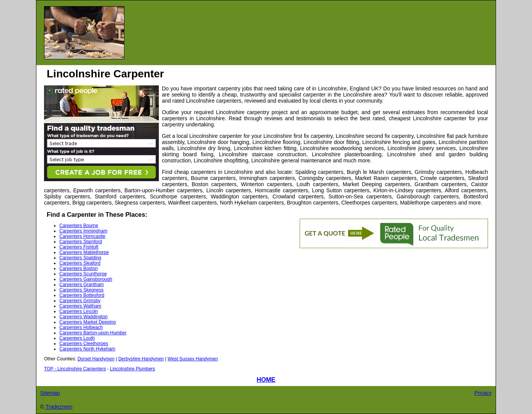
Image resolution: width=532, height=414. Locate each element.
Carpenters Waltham (80, 306)
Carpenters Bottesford (82, 295)
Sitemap (50, 393)
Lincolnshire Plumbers (132, 369)
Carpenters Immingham (83, 231)
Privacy (483, 393)
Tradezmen (58, 407)
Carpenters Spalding (80, 258)
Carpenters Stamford (81, 242)
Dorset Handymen (96, 359)
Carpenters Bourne (79, 226)
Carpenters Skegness (81, 290)
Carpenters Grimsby (80, 301)
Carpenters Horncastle (82, 236)
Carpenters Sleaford (80, 263)
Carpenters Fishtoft (79, 247)
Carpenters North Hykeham (87, 349)
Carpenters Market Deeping (87, 322)
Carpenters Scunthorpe (83, 274)
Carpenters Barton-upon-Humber (93, 333)
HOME (266, 380)
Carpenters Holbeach (81, 327)
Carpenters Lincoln (79, 311)
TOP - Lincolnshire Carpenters (75, 369)
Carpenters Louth (77, 338)
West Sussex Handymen (193, 359)
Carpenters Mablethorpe (84, 252)
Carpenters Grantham (82, 285)
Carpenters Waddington (83, 317)
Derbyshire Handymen (141, 359)
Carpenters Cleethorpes (84, 344)
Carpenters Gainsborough (86, 279)
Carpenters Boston (78, 268)
